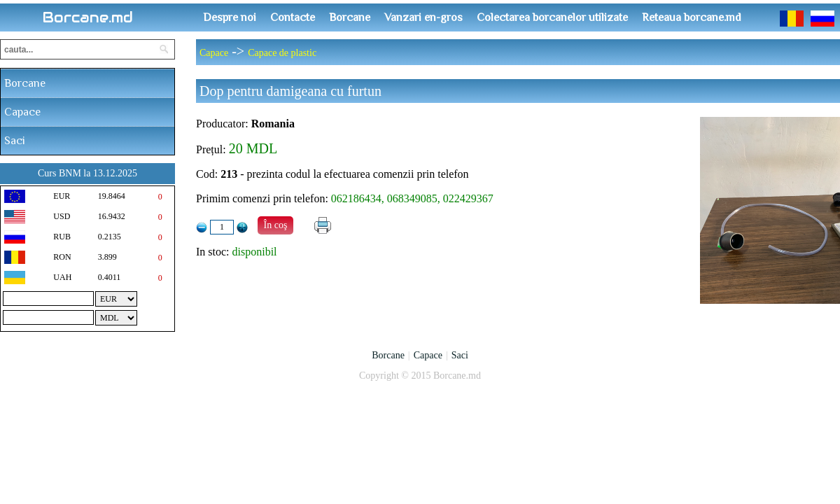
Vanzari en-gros (423, 17)
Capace (22, 112)
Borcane (350, 17)
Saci (15, 141)
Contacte (293, 17)
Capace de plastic (282, 53)
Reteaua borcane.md (692, 17)
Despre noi (230, 17)
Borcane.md (88, 17)
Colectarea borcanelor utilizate (552, 17)
